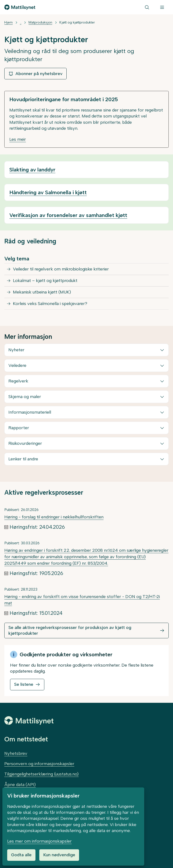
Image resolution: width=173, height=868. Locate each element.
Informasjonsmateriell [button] (30, 412)
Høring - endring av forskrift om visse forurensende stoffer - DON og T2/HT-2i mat (82, 600)
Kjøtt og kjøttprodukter (77, 22)
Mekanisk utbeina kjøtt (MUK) (42, 292)
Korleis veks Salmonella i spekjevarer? (50, 304)
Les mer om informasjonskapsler (39, 841)
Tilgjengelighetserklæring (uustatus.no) (41, 774)
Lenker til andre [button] (23, 459)
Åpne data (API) (20, 785)
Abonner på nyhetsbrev (35, 74)
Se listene (24, 684)
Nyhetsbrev (16, 753)
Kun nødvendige (59, 855)
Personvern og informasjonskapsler (39, 764)
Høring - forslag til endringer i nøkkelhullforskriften (54, 517)
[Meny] (162, 7)
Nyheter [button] (16, 350)
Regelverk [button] (18, 381)
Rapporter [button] (19, 428)
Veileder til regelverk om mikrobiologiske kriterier (61, 269)
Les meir (18, 139)
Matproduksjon (40, 22)
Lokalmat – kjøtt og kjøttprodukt (45, 281)
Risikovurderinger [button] (25, 443)
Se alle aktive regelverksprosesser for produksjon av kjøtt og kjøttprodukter (70, 630)
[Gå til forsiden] (20, 7)
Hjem (9, 22)
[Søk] (147, 7)
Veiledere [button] (17, 365)
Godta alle (21, 855)
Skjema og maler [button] (25, 397)
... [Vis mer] (21, 22)
